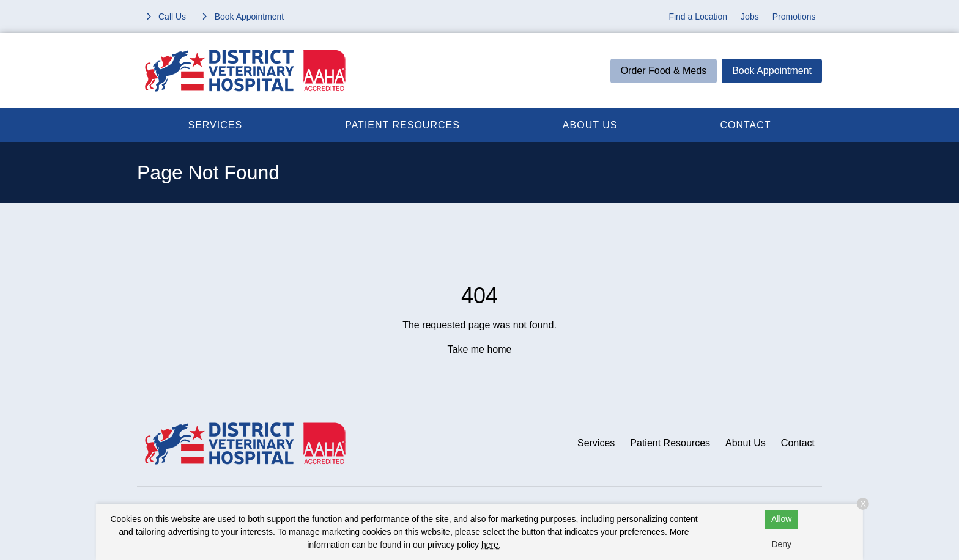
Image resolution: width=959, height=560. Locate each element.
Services (216, 125)
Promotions (794, 17)
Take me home (480, 349)
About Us (590, 125)
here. (491, 545)
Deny (781, 544)
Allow (781, 519)
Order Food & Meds (664, 71)
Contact (745, 125)
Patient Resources (402, 125)
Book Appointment (772, 71)
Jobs (750, 17)
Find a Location (698, 17)
